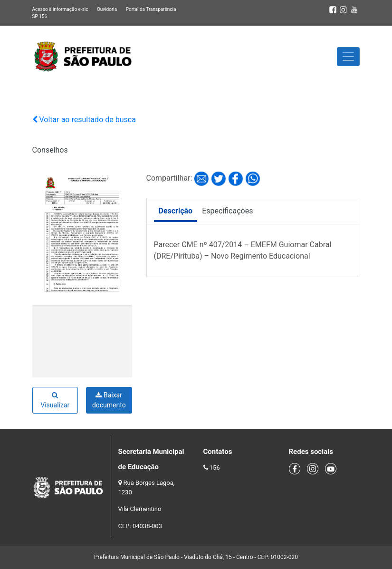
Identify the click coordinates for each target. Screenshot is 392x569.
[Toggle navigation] (348, 57)
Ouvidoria (107, 9)
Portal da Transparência (151, 9)
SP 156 (40, 16)
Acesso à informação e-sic (60, 9)
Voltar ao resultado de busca (84, 120)
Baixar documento (109, 400)
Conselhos (50, 150)
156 (215, 468)
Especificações (227, 211)
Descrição (176, 211)
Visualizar (55, 400)
